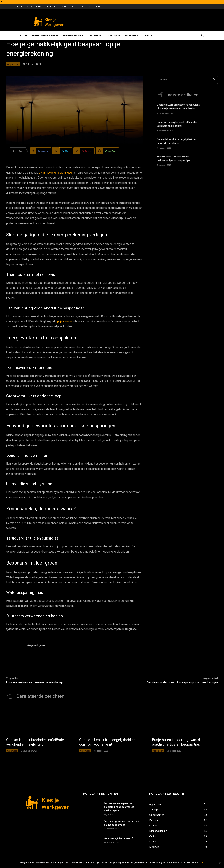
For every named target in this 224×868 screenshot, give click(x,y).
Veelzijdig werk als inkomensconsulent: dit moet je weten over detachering (178, 107)
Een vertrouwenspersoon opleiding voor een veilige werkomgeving (119, 807)
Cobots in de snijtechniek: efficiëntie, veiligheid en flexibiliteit (177, 124)
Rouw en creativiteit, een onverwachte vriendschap (34, 683)
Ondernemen (51, 6)
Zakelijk (75, 6)
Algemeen (87, 6)
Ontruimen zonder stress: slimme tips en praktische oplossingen (182, 683)
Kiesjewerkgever (36, 645)
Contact (99, 6)
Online (65, 6)
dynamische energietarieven (56, 173)
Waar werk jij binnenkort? (118, 838)
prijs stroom (65, 322)
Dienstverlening (34, 6)
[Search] (214, 80)
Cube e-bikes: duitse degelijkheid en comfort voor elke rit (177, 141)
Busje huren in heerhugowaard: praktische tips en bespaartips (174, 159)
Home (20, 6)
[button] (203, 36)
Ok (202, 862)
